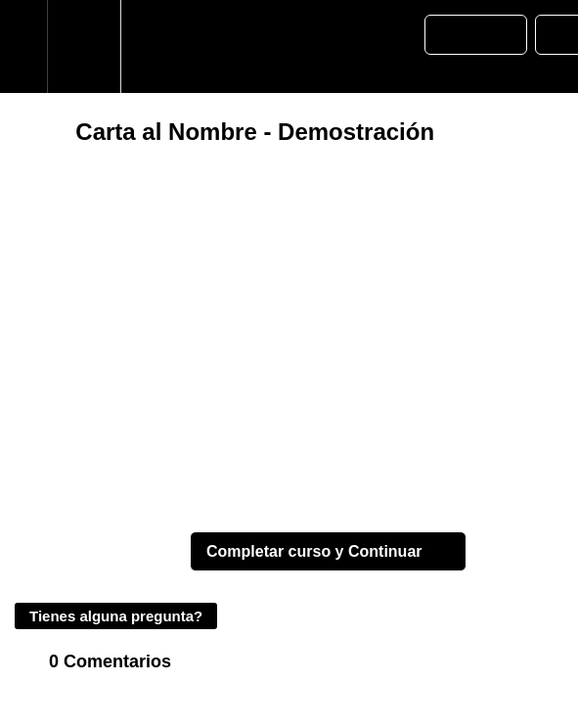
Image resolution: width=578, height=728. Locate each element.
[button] (23, 46)
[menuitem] (84, 46)
